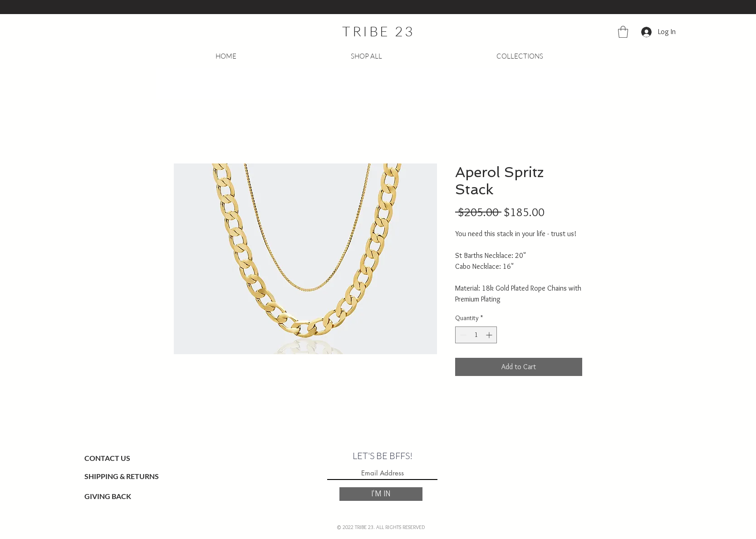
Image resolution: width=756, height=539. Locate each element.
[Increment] (490, 335)
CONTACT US (107, 458)
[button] (623, 32)
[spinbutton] (476, 335)
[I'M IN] (381, 494)
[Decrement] (462, 335)
